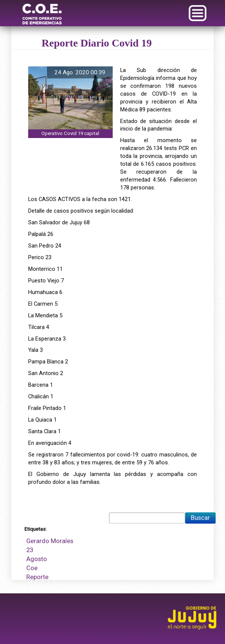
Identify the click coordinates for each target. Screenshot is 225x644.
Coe (32, 568)
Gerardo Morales (50, 541)
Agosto (37, 559)
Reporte (37, 577)
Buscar (200, 518)
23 (30, 550)
